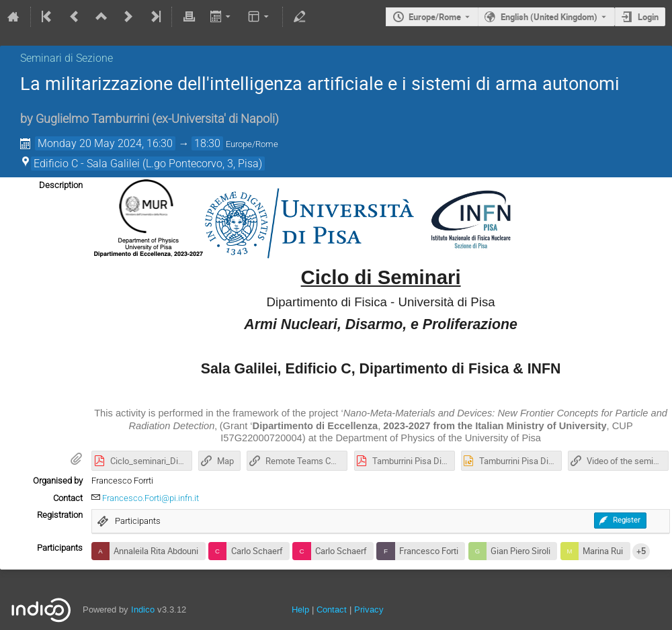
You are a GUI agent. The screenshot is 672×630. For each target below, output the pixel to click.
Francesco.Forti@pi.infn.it (151, 498)
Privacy (369, 610)
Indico (143, 610)
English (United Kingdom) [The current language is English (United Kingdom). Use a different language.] (549, 17)
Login (648, 17)
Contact (332, 610)
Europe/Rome (435, 17)
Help (300, 610)
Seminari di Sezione (67, 58)
